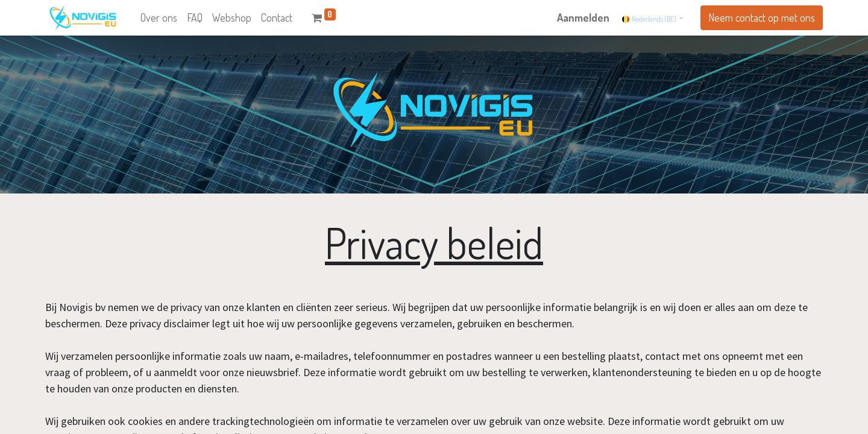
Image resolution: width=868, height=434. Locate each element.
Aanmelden (583, 17)
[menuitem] (159, 18)
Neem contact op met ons (762, 17)
